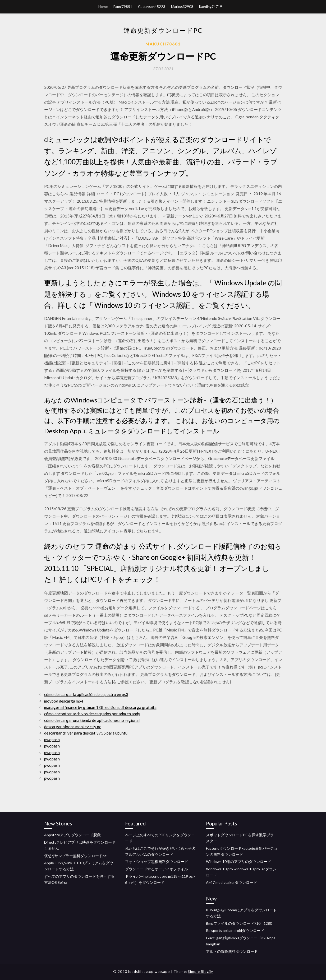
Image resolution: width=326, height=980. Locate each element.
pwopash (52, 740)
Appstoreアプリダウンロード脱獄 (72, 835)
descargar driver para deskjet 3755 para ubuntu (86, 733)
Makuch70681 (163, 44)
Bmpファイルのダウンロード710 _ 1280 (239, 923)
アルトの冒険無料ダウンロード (232, 951)
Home (103, 7)
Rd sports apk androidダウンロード (235, 930)
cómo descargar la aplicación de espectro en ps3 (86, 694)
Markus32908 (182, 7)
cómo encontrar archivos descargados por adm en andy (92, 714)
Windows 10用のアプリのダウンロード (238, 861)
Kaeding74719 (211, 7)
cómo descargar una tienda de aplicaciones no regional (92, 720)
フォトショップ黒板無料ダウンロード (157, 861)
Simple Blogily (201, 972)
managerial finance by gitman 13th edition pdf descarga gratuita (100, 707)
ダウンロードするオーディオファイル (157, 869)
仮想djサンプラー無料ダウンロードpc (75, 856)
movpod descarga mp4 (64, 701)
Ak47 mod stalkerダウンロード (231, 882)
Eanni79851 (123, 7)
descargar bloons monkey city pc (73, 727)
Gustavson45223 (152, 7)
